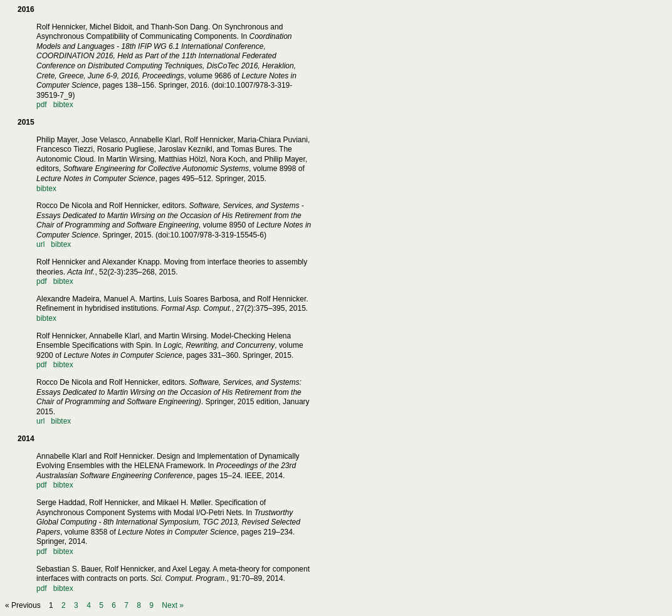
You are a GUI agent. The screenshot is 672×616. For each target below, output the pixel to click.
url (40, 244)
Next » (173, 605)
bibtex (63, 105)
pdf (42, 105)
